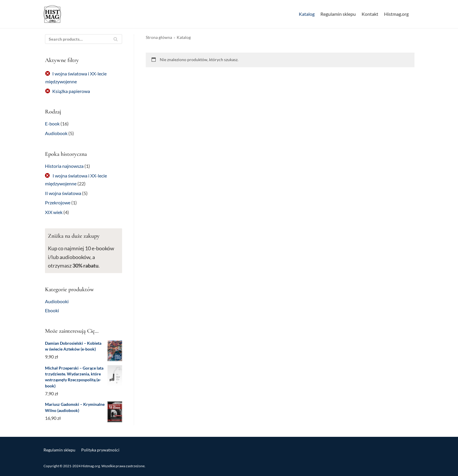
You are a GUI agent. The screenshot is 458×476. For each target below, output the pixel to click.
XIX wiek (54, 212)
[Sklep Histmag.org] (52, 14)
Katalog (307, 14)
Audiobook (56, 133)
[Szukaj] (116, 39)
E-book (52, 124)
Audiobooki (57, 301)
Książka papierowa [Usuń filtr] (71, 91)
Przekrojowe (58, 202)
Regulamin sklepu (338, 14)
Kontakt (370, 14)
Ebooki (52, 310)
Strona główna (159, 37)
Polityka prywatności (100, 450)
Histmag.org (396, 14)
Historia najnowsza (64, 166)
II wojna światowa (63, 193)
